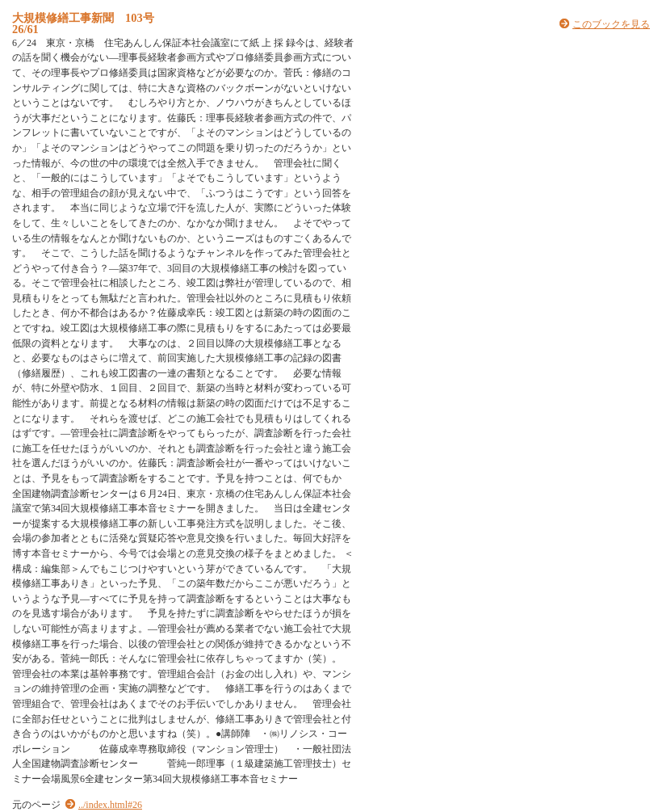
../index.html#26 (110, 805)
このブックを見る (611, 24)
